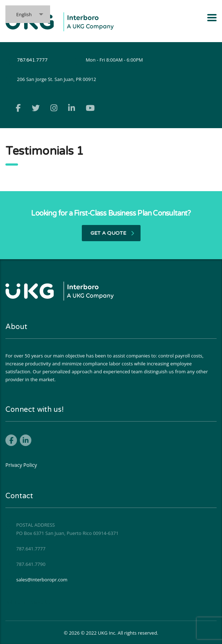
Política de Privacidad (28, 602)
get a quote (112, 233)
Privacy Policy (21, 465)
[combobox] (28, 14)
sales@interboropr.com (42, 580)
